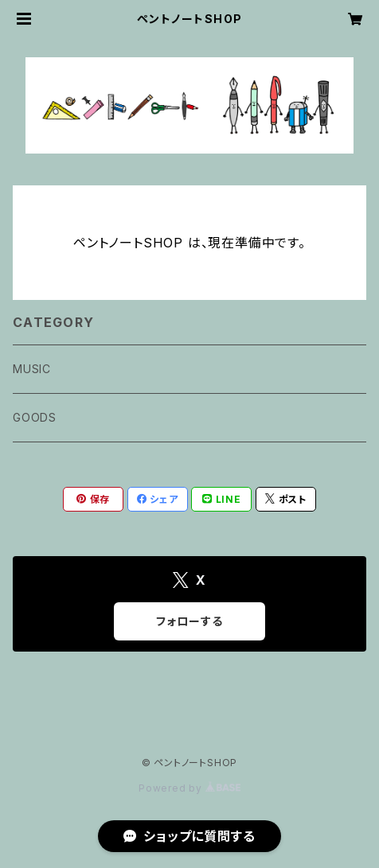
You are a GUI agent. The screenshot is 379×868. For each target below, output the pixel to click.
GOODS (35, 417)
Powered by (189, 788)
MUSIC (32, 369)
